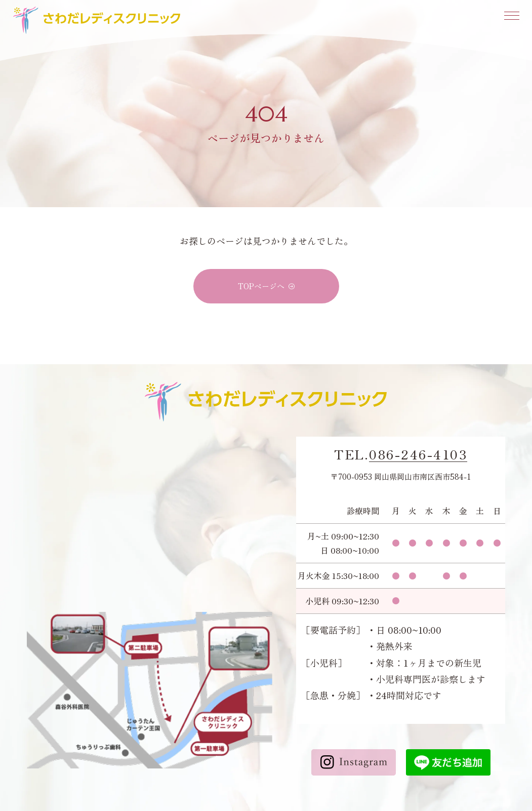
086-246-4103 (418, 454)
